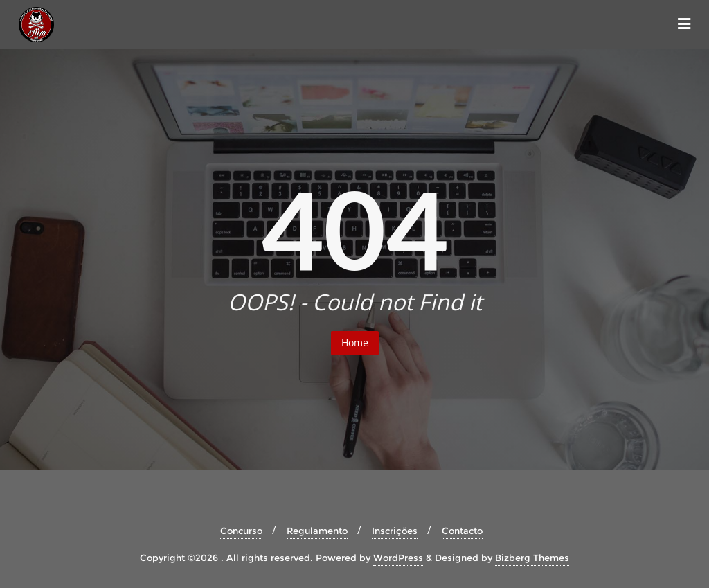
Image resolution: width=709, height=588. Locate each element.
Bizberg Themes (532, 558)
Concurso (241, 531)
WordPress (398, 558)
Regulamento (317, 531)
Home (355, 342)
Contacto (462, 531)
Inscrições (395, 531)
